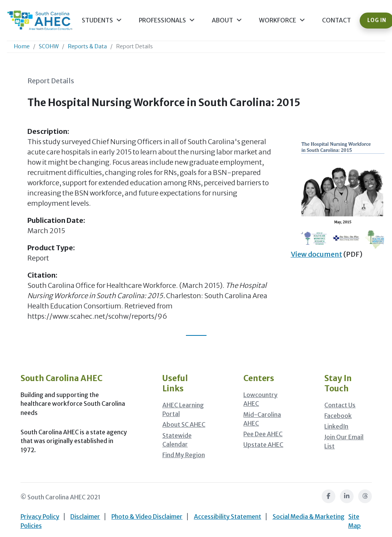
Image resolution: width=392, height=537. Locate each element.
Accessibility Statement (228, 517)
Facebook (338, 416)
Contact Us (340, 405)
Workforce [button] (282, 20)
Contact (336, 20)
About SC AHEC (184, 425)
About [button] (227, 20)
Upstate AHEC (263, 445)
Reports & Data (87, 46)
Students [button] (102, 20)
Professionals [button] (167, 20)
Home (22, 46)
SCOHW (49, 46)
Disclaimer (85, 517)
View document (317, 254)
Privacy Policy (40, 517)
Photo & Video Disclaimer (147, 517)
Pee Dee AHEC (263, 434)
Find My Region (184, 455)
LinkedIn (336, 427)
